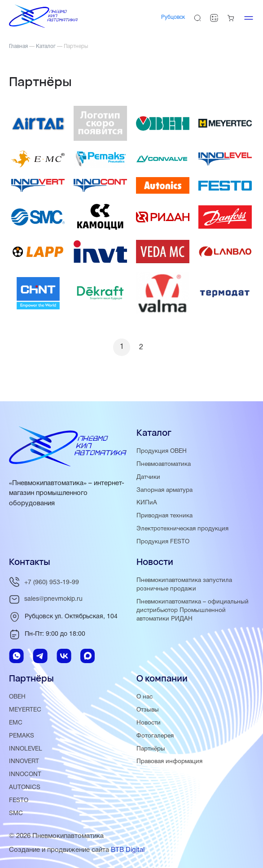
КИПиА (147, 503)
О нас (145, 697)
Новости (149, 723)
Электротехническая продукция (182, 529)
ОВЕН (17, 697)
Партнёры (151, 749)
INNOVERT (24, 762)
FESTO (19, 801)
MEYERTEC (25, 710)
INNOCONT (25, 775)
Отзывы (148, 710)
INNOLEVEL (26, 749)
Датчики (148, 477)
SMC (16, 814)
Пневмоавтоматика (164, 464)
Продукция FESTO (163, 542)
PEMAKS (22, 736)
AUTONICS (25, 788)
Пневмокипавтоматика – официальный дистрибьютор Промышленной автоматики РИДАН (193, 610)
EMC (16, 723)
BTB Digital (128, 850)
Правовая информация (169, 762)
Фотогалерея (155, 736)
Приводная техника (164, 516)
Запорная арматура (164, 490)
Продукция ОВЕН (162, 451)
